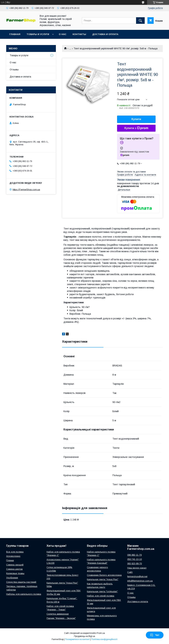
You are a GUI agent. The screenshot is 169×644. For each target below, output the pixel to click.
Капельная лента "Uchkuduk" (102, 591)
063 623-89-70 (135, 564)
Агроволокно (13, 556)
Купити (136, 119)
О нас (63, 34)
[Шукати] (140, 21)
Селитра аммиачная (58, 614)
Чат (155, 635)
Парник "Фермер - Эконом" (61, 618)
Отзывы (14, 70)
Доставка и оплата (105, 34)
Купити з (136, 128)
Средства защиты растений (21, 582)
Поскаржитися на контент (77, 639)
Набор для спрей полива (101, 596)
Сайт (130, 572)
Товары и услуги (38, 34)
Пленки (10, 560)
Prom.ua (101, 633)
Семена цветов (14, 569)
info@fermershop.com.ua (140, 581)
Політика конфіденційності (104, 639)
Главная (15, 34)
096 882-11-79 (134, 555)
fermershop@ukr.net (137, 576)
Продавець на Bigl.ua (84, 636)
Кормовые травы (15, 573)
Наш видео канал (137, 568)
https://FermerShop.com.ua (26, 190)
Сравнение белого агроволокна (104, 575)
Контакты (79, 34)
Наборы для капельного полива (24, 594)
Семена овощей (15, 565)
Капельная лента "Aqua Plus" (103, 579)
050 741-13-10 (135, 559)
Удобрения (12, 578)
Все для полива (15, 552)
